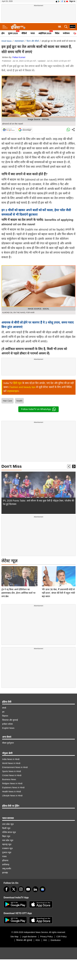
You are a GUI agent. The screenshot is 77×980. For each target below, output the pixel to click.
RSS (38, 940)
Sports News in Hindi (12, 771)
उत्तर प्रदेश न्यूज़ (8, 824)
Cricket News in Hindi (12, 775)
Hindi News (7, 41)
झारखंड (5, 873)
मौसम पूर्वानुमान (8, 743)
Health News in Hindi (12, 792)
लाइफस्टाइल (19, 41)
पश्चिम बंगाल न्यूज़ (9, 832)
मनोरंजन (66, 33)
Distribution (56, 940)
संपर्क (4, 708)
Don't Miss (12, 466)
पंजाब (4, 856)
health (19, 401)
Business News (9, 779)
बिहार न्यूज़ (6, 836)
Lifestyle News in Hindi (12, 796)
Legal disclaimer (29, 937)
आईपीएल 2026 (45, 33)
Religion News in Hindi (12, 783)
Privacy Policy (47, 937)
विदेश (57, 33)
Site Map (14, 937)
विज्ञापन (5, 716)
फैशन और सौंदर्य (33, 41)
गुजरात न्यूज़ (7, 852)
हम (3, 712)
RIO (45, 940)
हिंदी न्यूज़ (18, 383)
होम (3, 33)
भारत (33, 33)
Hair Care (7, 401)
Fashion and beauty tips (23, 387)
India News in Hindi (11, 759)
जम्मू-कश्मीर (7, 869)
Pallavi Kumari (19, 57)
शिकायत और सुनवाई (10, 720)
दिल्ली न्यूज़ (6, 828)
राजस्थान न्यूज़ (7, 848)
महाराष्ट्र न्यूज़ (7, 844)
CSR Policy (61, 937)
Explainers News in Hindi (13, 787)
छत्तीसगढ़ (6, 865)
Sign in (72, 1)
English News (8, 728)
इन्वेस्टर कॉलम (7, 724)
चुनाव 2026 (13, 33)
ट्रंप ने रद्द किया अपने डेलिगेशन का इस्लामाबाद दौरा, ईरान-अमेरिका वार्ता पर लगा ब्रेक (18, 573)
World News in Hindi (11, 763)
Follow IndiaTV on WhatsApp (38, 409)
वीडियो (24, 33)
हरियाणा (5, 861)
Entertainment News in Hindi (15, 767)
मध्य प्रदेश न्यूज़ (8, 840)
